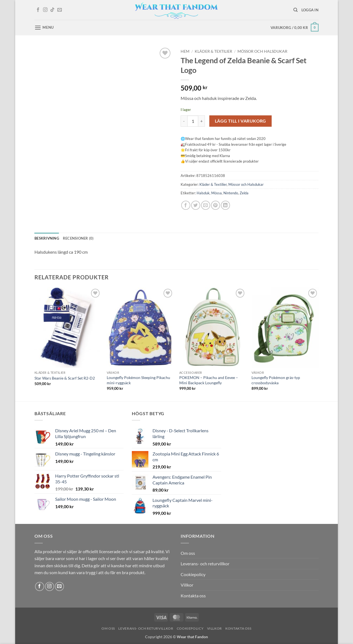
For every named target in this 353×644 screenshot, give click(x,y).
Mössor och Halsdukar (262, 51)
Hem (185, 51)
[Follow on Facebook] (38, 10)
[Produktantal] (193, 121)
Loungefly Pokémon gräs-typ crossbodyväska (276, 380)
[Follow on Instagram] (45, 10)
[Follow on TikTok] (52, 10)
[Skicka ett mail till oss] (60, 10)
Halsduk (203, 193)
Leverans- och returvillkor (205, 564)
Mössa (216, 193)
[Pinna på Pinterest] (216, 205)
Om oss (188, 553)
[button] (310, 10)
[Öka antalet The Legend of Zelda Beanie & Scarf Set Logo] (202, 121)
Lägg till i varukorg (240, 121)
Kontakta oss (193, 596)
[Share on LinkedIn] (225, 205)
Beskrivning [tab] (47, 238)
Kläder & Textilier (213, 51)
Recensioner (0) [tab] (78, 238)
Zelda (244, 193)
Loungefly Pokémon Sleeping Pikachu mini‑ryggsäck (138, 380)
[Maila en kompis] (206, 205)
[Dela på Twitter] (196, 205)
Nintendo (231, 193)
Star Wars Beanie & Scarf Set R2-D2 (65, 378)
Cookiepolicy (193, 574)
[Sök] (295, 10)
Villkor (187, 585)
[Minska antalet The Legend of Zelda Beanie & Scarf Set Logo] (184, 121)
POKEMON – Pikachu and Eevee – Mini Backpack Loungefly (209, 380)
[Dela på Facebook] (186, 205)
